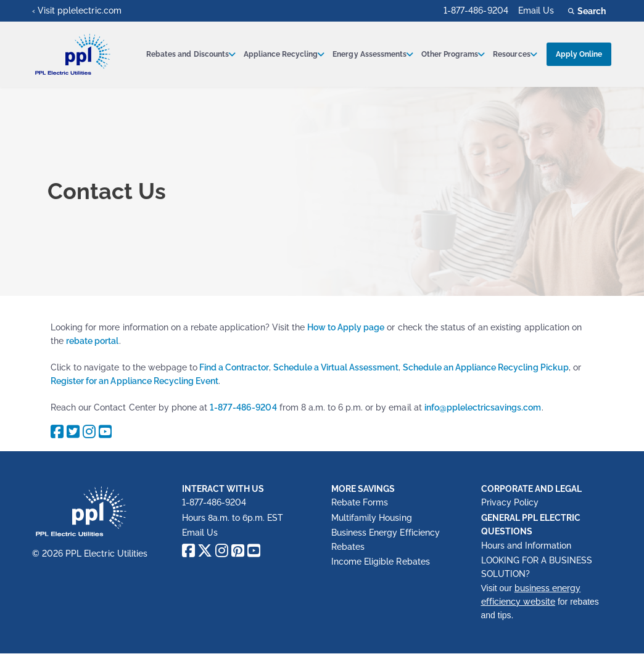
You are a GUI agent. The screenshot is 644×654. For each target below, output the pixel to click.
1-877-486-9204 (476, 10)
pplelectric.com (89, 10)
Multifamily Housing (372, 518)
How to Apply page (346, 327)
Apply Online (579, 54)
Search (589, 11)
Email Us (536, 10)
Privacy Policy (510, 502)
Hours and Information (526, 546)
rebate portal (92, 341)
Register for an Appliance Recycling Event (134, 381)
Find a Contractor (233, 367)
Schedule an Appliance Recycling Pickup (486, 367)
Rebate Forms (360, 502)
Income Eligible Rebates (381, 562)
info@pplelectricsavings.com (483, 407)
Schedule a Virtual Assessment (336, 367)
